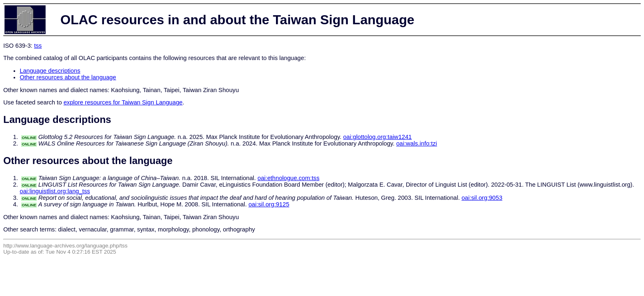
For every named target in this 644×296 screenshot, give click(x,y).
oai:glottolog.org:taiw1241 (377, 137)
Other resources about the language (68, 77)
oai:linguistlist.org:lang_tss (55, 191)
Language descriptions (50, 71)
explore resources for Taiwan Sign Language (123, 102)
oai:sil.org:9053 (482, 198)
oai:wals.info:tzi (417, 143)
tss (38, 46)
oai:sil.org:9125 (269, 204)
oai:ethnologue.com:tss (289, 178)
